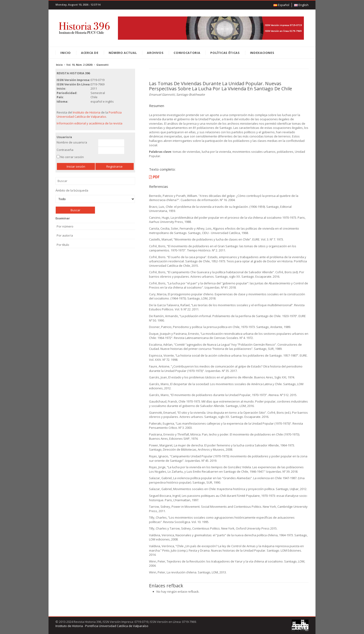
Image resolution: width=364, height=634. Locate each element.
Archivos (155, 53)
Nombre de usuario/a (72, 142)
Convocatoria (187, 53)
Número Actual (123, 53)
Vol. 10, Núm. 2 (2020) (80, 65)
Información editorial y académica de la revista (89, 123)
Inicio (66, 53)
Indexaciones (262, 53)
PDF (154, 177)
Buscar (95, 181)
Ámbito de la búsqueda (95, 196)
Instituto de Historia (87, 112)
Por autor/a (65, 235)
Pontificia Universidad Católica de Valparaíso (89, 115)
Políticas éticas (225, 53)
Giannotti (102, 65)
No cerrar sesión (72, 157)
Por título (63, 245)
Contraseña (65, 150)
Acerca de (90, 53)
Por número (65, 226)
